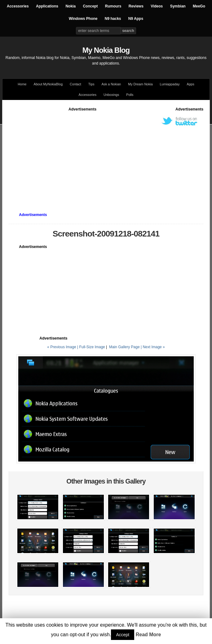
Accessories (18, 6)
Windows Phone (83, 19)
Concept (90, 6)
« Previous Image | (63, 347)
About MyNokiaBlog (48, 84)
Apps (191, 84)
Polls (130, 95)
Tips (91, 84)
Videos (157, 6)
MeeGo (199, 6)
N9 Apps (136, 19)
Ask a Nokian (111, 84)
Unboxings (111, 95)
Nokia (71, 6)
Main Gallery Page (124, 347)
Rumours (113, 6)
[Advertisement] (110, 155)
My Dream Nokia (140, 84)
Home (22, 84)
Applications (47, 6)
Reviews (136, 6)
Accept (123, 635)
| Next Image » (153, 347)
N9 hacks (113, 19)
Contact (75, 84)
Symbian (178, 6)
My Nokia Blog (106, 50)
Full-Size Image (92, 347)
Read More (148, 635)
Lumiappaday (170, 84)
